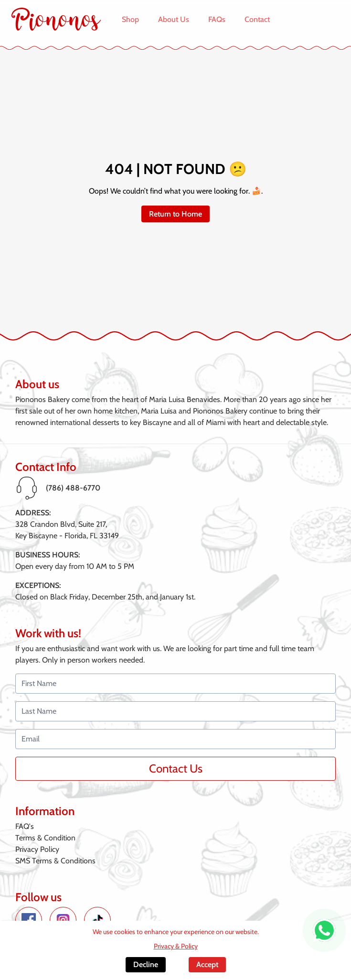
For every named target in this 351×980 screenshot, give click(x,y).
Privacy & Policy (176, 946)
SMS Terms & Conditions (55, 861)
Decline (146, 964)
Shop (130, 19)
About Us (174, 19)
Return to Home (175, 214)
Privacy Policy (37, 849)
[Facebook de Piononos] (29, 920)
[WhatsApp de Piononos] (324, 930)
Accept (207, 964)
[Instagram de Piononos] (63, 920)
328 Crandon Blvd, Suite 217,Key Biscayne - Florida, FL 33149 (67, 530)
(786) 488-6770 (73, 488)
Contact (257, 19)
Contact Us (176, 768)
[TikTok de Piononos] (97, 920)
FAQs (217, 19)
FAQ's (25, 826)
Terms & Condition (45, 838)
